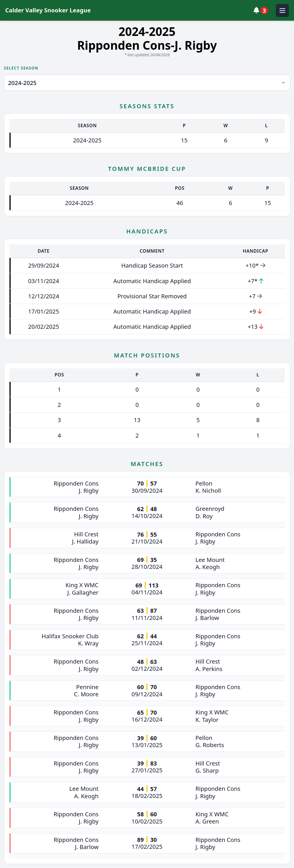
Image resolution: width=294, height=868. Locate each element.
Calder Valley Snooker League (48, 10)
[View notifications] (262, 10)
